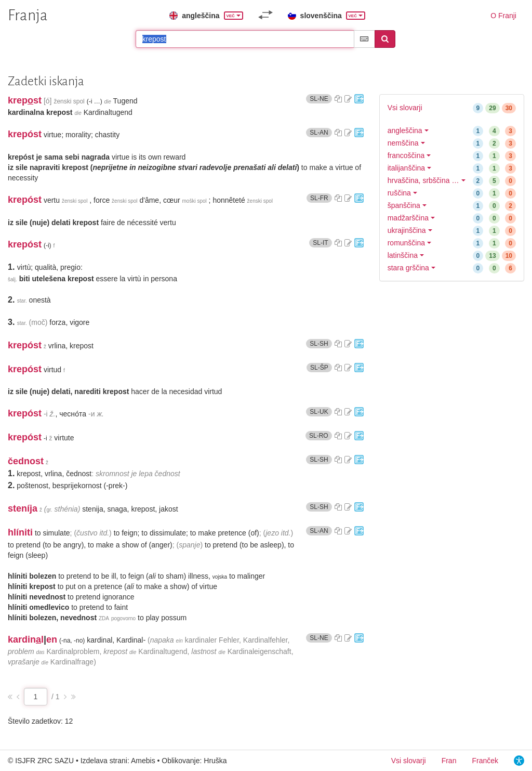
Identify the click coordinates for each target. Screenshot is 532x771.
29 (492, 108)
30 (509, 108)
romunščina (406, 243)
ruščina (399, 193)
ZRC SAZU (56, 761)
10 (509, 256)
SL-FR (321, 198)
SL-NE (321, 99)
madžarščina (408, 218)
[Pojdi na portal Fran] (359, 99)
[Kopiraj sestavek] (338, 99)
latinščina (403, 255)
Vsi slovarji (405, 108)
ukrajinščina (407, 230)
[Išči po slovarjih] (245, 39)
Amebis (143, 761)
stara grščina (408, 268)
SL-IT (322, 243)
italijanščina (406, 168)
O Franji (503, 16)
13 (492, 256)
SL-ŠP (321, 367)
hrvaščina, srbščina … (423, 180)
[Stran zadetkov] (36, 697)
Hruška (215, 761)
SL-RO (321, 435)
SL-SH (321, 343)
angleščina (405, 130)
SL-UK (321, 411)
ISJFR (25, 761)
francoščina (406, 155)
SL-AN (321, 132)
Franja (28, 15)
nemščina (403, 143)
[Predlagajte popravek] (348, 99)
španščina (404, 205)
